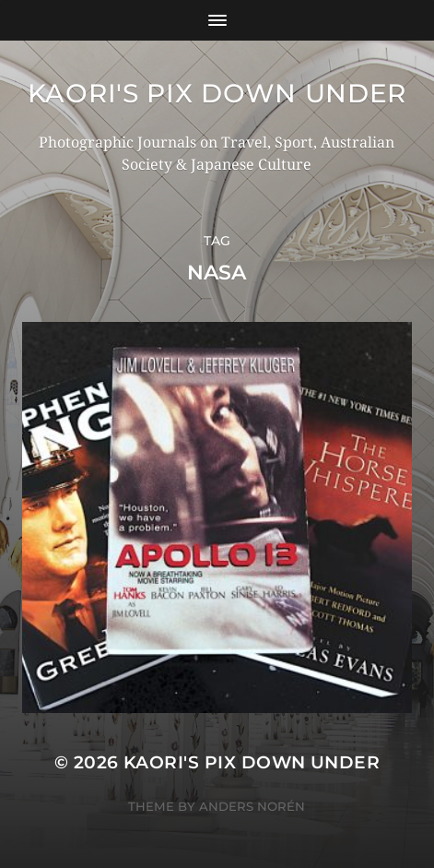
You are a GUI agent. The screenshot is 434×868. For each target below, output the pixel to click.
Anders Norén (252, 806)
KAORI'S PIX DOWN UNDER (217, 93)
